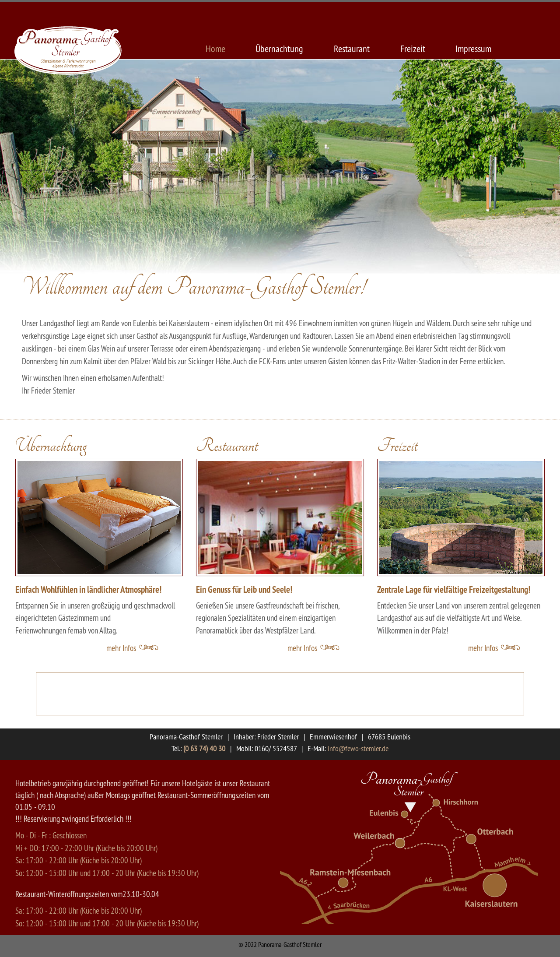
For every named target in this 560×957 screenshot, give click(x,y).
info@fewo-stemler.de (358, 748)
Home (215, 49)
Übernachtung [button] (51, 446)
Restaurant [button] (227, 446)
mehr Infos (121, 648)
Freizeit (413, 49)
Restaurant (352, 49)
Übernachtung (279, 49)
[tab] (99, 439)
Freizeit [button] (397, 446)
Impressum (473, 49)
